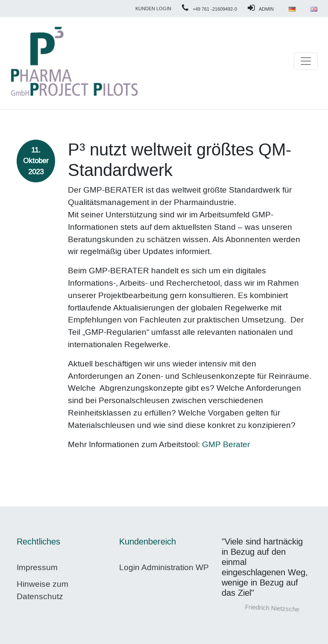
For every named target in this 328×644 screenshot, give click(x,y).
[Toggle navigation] (306, 61)
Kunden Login (153, 9)
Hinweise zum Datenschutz (42, 590)
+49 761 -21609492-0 (215, 9)
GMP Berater (226, 444)
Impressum (37, 567)
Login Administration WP (164, 567)
